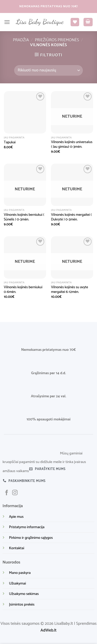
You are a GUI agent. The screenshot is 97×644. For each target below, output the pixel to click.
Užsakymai (17, 583)
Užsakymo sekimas (24, 594)
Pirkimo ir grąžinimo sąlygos (31, 538)
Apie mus (16, 517)
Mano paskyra (20, 573)
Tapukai (10, 143)
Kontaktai (17, 548)
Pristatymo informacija (27, 527)
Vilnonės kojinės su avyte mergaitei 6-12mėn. (69, 290)
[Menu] (7, 22)
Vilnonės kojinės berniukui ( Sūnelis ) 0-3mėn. (24, 217)
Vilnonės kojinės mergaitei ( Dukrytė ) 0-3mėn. (71, 217)
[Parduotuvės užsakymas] (48, 70)
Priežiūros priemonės (57, 40)
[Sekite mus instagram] (15, 493)
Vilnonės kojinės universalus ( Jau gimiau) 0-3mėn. (72, 145)
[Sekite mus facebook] (7, 493)
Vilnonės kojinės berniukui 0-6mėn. (23, 290)
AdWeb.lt (49, 630)
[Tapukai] (25, 112)
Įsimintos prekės (22, 605)
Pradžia (21, 40)
